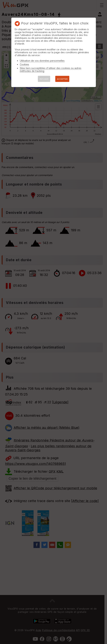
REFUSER (44, 79)
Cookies (24, 64)
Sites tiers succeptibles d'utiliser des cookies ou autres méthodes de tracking (51, 70)
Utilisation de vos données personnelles (42, 61)
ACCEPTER (62, 79)
